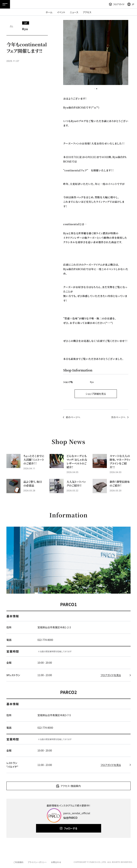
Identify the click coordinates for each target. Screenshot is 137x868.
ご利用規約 (18, 862)
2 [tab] (97, 89)
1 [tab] (95, 89)
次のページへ (118, 417)
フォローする (71, 828)
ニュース (74, 12)
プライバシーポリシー (37, 862)
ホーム (49, 12)
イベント (61, 12)
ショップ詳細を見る (96, 394)
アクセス (87, 12)
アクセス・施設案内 (71, 786)
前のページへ (73, 417)
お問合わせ (56, 862)
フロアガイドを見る (111, 675)
